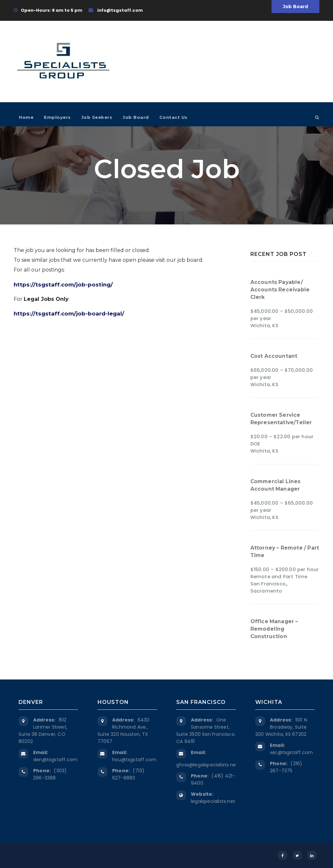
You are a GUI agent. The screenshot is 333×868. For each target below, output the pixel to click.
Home (26, 117)
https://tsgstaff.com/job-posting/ (63, 285)
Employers (57, 117)
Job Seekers (97, 117)
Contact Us (173, 117)
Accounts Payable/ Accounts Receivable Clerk (280, 290)
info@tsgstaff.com (116, 10)
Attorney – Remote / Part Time (285, 552)
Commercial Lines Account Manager (276, 485)
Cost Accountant (274, 356)
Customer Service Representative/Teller (281, 419)
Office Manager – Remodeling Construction (274, 629)
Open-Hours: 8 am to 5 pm (48, 10)
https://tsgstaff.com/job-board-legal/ (69, 314)
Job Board (295, 7)
